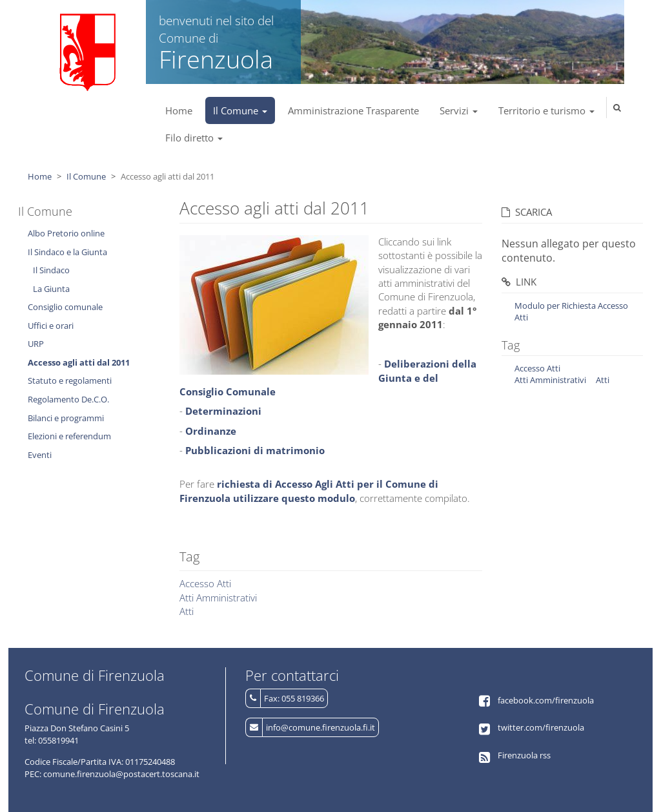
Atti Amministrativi (218, 598)
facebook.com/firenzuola (546, 700)
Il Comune (240, 110)
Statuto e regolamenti (70, 380)
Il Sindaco (51, 270)
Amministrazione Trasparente (353, 110)
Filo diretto (194, 138)
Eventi (40, 455)
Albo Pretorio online (66, 233)
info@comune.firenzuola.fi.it (320, 727)
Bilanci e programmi (66, 418)
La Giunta (51, 289)
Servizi (459, 110)
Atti (187, 611)
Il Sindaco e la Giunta (67, 252)
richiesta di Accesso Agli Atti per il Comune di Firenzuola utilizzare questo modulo (309, 491)
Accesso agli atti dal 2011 (79, 362)
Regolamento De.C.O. (68, 399)
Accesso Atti (205, 583)
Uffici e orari (51, 326)
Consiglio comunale (65, 307)
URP (36, 344)
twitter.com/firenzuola (541, 727)
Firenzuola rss (524, 755)
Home (179, 110)
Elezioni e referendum (69, 436)
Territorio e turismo (546, 110)
